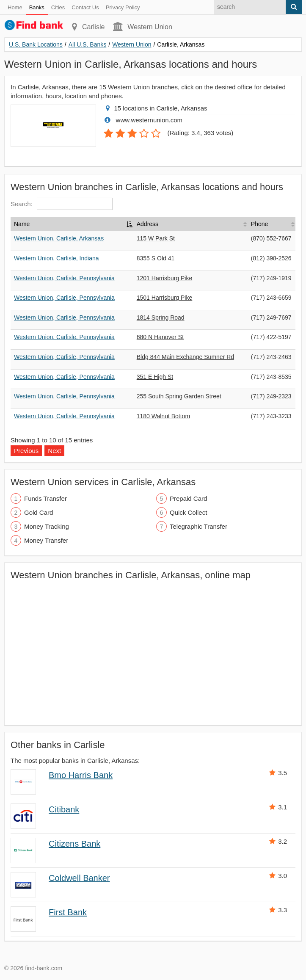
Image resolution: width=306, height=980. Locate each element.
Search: (62, 204)
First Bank (68, 912)
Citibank (64, 809)
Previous (26, 451)
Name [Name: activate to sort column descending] (22, 224)
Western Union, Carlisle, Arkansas (59, 238)
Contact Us (85, 7)
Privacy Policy (123, 7)
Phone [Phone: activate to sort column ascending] (259, 224)
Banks (37, 7)
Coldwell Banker (79, 878)
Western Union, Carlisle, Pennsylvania (64, 278)
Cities (58, 7)
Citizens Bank (74, 844)
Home (15, 7)
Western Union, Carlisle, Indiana (57, 258)
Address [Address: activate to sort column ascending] (147, 224)
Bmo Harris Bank (81, 775)
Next (54, 451)
